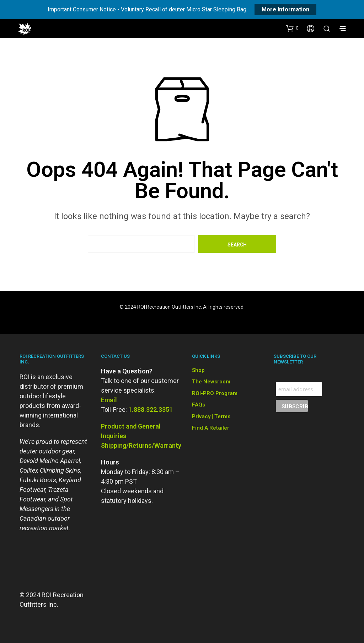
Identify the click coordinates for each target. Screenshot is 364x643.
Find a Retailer (211, 428)
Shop (198, 370)
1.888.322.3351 (151, 410)
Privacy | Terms (211, 416)
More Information (285, 9)
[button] (292, 28)
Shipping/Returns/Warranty (141, 445)
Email (109, 400)
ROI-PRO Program (215, 393)
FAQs (199, 405)
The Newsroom (211, 382)
